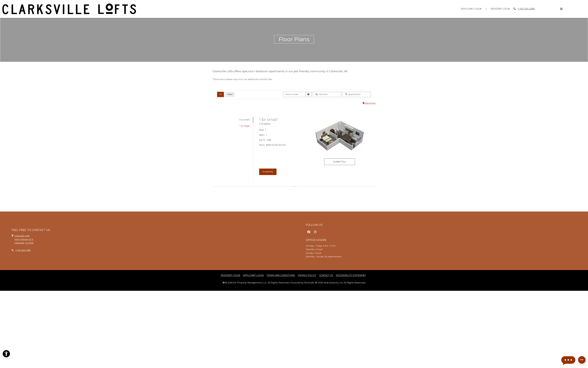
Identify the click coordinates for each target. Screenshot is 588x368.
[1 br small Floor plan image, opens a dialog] (339, 136)
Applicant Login (473, 9)
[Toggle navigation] (561, 9)
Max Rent (323, 94)
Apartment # (354, 94)
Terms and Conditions (281, 275)
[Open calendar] (308, 94)
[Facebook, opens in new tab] (309, 232)
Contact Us (326, 275)
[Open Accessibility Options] (6, 354)
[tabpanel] (316, 148)
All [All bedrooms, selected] (220, 94)
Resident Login (502, 9)
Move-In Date (292, 94)
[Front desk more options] (582, 360)
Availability (269, 171)
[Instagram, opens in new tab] (315, 232)
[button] (568, 360)
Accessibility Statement (351, 275)
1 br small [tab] (244, 120)
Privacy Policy (307, 275)
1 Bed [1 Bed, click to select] (230, 94)
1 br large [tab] (245, 126)
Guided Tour (344, 161)
